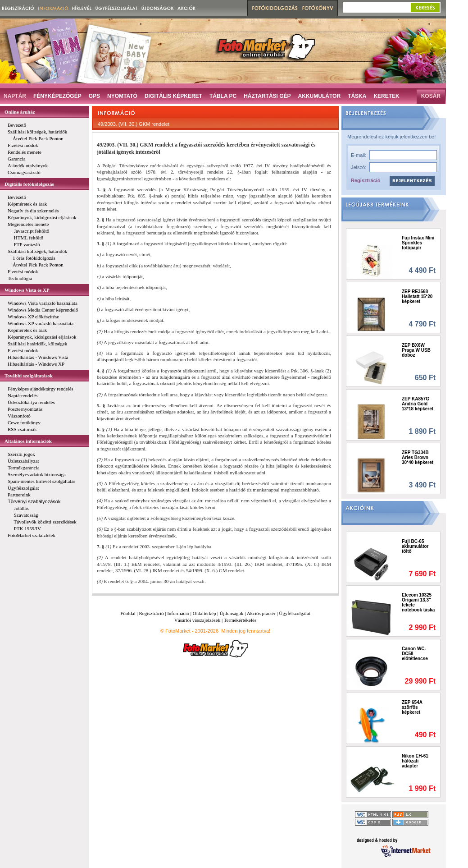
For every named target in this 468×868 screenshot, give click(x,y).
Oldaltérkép (204, 613)
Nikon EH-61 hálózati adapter (415, 761)
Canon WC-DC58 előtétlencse (415, 654)
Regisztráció (366, 180)
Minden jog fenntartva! (246, 631)
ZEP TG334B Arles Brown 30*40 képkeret (418, 457)
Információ (178, 613)
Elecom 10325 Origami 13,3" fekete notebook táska (418, 602)
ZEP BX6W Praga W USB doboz (416, 350)
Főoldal (128, 613)
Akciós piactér (261, 613)
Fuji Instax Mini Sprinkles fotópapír (418, 243)
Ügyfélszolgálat (295, 613)
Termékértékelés (240, 620)
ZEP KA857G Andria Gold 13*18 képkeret (418, 404)
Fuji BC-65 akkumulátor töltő (415, 546)
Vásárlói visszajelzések (197, 620)
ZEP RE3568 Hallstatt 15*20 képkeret (417, 296)
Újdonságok (231, 613)
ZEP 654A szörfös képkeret (412, 707)
